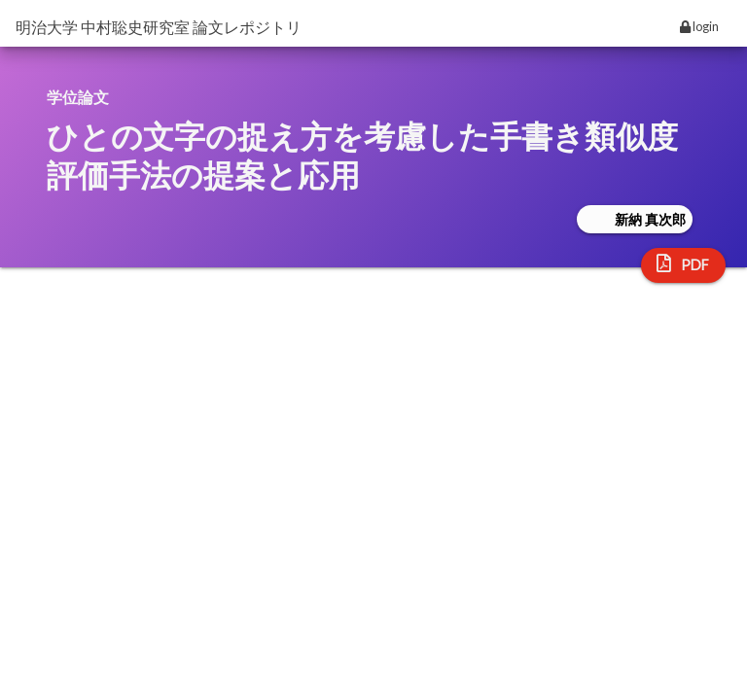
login (699, 26)
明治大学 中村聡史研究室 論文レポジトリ (159, 27)
